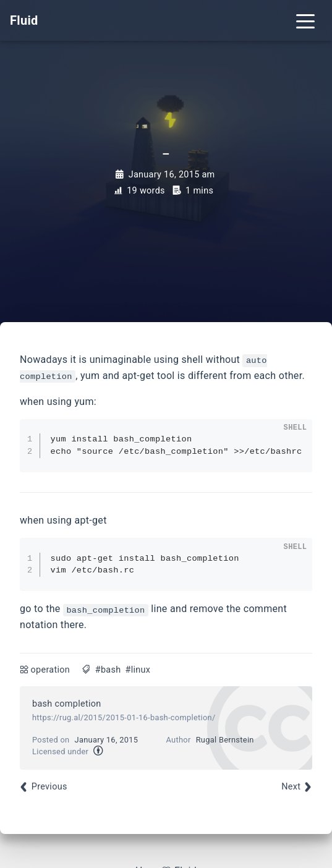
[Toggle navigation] (305, 20)
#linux (138, 670)
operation (51, 670)
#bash (108, 670)
